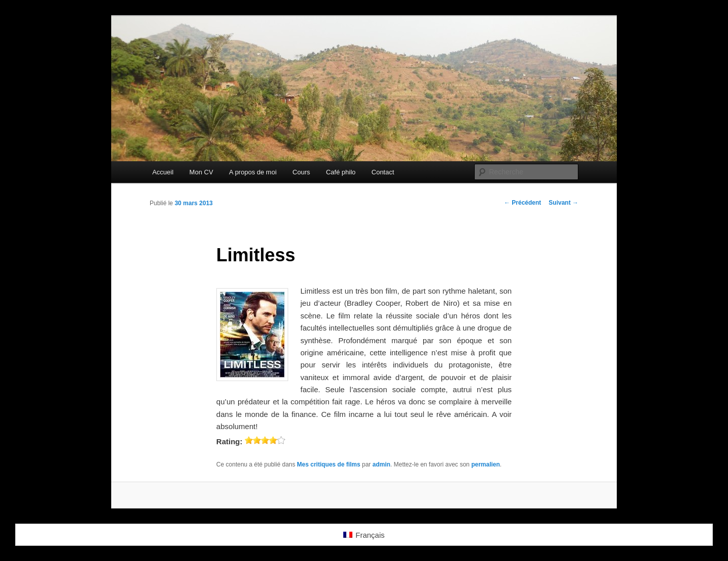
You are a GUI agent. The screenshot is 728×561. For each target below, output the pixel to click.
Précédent (522, 203)
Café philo (341, 172)
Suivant (563, 203)
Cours (302, 172)
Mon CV (201, 172)
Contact (383, 172)
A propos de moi (253, 172)
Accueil (163, 172)
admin (381, 464)
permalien (486, 464)
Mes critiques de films (328, 464)
